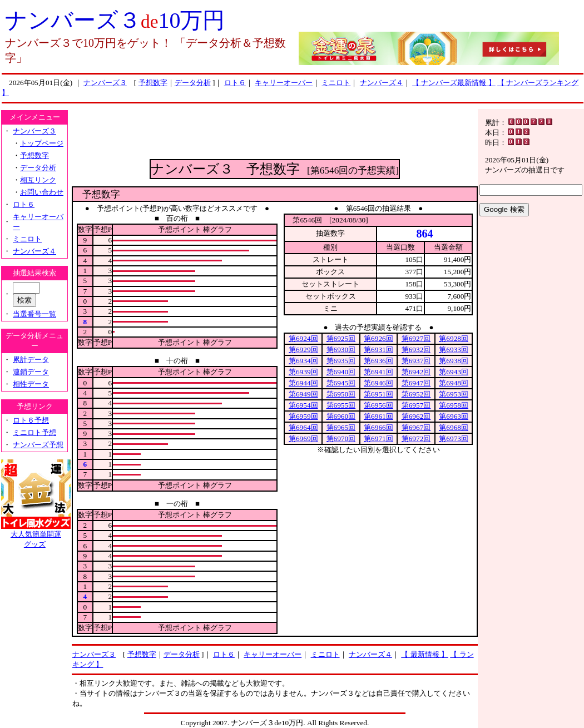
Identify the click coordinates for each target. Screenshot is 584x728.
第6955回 (341, 405)
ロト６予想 (31, 420)
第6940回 (341, 372)
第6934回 (303, 361)
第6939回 (303, 372)
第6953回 (454, 394)
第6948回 (454, 383)
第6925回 (341, 338)
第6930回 (341, 350)
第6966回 (378, 427)
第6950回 (341, 394)
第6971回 (378, 439)
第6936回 (378, 361)
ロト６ (235, 83)
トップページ (42, 143)
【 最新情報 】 (425, 654)
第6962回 (416, 416)
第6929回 (303, 350)
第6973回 (454, 439)
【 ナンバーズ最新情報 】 (454, 83)
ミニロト (336, 83)
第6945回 (341, 383)
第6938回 (454, 361)
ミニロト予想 (34, 432)
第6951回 (378, 394)
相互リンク (38, 180)
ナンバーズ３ (105, 83)
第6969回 (303, 439)
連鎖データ (31, 372)
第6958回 (454, 405)
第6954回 (303, 405)
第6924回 (303, 338)
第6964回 (303, 427)
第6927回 (416, 338)
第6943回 (454, 372)
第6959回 (303, 416)
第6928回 (454, 338)
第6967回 (416, 427)
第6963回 (454, 416)
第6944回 (303, 383)
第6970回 (341, 439)
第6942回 (416, 372)
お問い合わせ (42, 192)
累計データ (31, 360)
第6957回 (416, 405)
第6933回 (454, 350)
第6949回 (303, 394)
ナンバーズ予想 (38, 445)
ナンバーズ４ (382, 83)
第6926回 (378, 338)
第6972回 (416, 439)
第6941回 (378, 372)
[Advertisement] (275, 134)
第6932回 (416, 350)
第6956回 (378, 405)
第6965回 (341, 427)
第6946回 (378, 383)
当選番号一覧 (34, 314)
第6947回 (416, 383)
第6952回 (416, 394)
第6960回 (341, 416)
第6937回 (416, 361)
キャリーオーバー (284, 83)
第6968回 (454, 427)
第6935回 (341, 361)
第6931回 (378, 350)
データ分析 (193, 83)
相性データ (31, 384)
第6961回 (378, 416)
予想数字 (153, 83)
